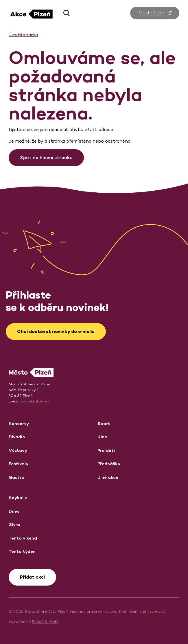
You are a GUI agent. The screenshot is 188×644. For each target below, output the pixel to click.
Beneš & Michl (45, 622)
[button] (64, 13)
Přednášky (109, 464)
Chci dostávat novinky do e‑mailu (56, 331)
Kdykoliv (18, 497)
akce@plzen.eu (36, 401)
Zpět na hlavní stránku (46, 158)
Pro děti (106, 450)
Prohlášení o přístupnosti (142, 611)
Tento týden (22, 551)
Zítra (14, 524)
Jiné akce (108, 477)
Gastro (16, 477)
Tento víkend (23, 538)
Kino (102, 437)
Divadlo (17, 437)
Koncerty (19, 423)
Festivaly (19, 464)
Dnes (14, 511)
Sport (104, 423)
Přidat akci (32, 577)
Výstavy (18, 450)
